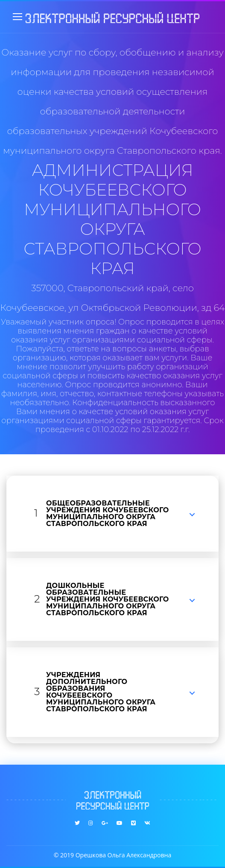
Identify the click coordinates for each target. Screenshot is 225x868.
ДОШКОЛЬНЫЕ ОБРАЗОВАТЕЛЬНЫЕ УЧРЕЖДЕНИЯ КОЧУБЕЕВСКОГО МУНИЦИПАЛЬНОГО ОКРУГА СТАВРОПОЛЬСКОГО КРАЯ (108, 599)
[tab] (112, 514)
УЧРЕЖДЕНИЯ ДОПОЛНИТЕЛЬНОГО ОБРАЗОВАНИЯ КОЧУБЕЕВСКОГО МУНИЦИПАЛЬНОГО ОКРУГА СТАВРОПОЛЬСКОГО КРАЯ (101, 692)
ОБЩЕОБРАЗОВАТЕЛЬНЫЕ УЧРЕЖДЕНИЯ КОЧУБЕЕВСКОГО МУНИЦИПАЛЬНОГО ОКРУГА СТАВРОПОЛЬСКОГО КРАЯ (108, 513)
